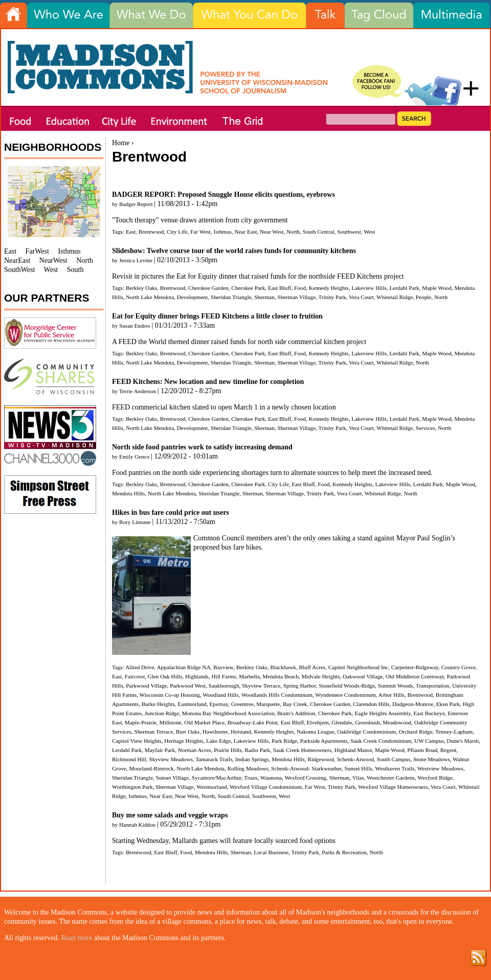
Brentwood (151, 232)
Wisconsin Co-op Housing (170, 695)
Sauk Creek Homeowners (302, 750)
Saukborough (224, 686)
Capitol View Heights (137, 741)
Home (121, 143)
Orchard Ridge (415, 732)
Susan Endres (135, 326)
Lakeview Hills (369, 288)
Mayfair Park (160, 750)
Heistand (241, 732)
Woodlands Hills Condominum (277, 695)
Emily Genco (134, 457)
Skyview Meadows (171, 759)
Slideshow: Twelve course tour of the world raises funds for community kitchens (234, 251)
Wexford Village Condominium (266, 787)
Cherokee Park (248, 288)
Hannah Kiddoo (137, 825)
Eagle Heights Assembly (383, 713)
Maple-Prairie (141, 722)
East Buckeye (429, 713)
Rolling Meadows (248, 768)
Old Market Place (204, 722)
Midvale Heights (320, 676)
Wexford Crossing (305, 778)
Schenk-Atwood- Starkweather (306, 768)
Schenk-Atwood (355, 759)
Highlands (197, 676)
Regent (449, 750)
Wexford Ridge (435, 778)
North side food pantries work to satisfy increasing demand (202, 447)
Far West (200, 232)
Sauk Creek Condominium (381, 741)
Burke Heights (158, 704)
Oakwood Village (363, 676)
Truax (251, 778)
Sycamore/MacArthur (217, 778)
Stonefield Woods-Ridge (347, 686)
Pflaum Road (422, 750)
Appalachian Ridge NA (183, 667)
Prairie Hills (228, 750)
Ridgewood (321, 759)
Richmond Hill (129, 759)
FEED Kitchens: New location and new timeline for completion (208, 382)
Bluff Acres (312, 667)
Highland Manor (353, 750)
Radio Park (257, 750)
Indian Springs (252, 759)
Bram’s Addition (296, 713)
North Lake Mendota (150, 297)
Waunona (271, 778)
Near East (246, 232)
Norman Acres (195, 750)
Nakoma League (316, 732)
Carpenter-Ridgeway (415, 667)
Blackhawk (283, 667)
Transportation (432, 686)
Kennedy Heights (329, 288)
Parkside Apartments (324, 741)
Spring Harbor (300, 686)
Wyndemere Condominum (345, 695)
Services (426, 428)
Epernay (219, 704)
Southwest (349, 232)
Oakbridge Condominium (366, 732)
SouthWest (19, 270)
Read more (76, 938)
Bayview (223, 667)
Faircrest (135, 676)
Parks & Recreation (344, 852)
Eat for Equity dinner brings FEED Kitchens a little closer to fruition (217, 316)
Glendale (342, 722)
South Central (319, 232)
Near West (272, 232)
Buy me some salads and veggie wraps (170, 815)
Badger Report (136, 204)
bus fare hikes (241, 547)
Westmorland (211, 787)
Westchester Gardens (391, 778)
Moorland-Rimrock (152, 768)
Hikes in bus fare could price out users (171, 512)
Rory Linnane (135, 522)
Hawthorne (215, 732)
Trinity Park (332, 297)
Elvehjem (318, 722)
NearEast (17, 260)
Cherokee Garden (208, 288)
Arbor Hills (392, 695)
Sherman (264, 297)
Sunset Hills (358, 768)
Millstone (171, 722)
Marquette (268, 704)
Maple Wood (437, 288)
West (369, 232)
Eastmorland (192, 704)
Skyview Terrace (261, 686)
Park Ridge (284, 741)
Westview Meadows (440, 768)
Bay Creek (295, 704)
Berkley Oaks (141, 288)
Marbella (249, 676)
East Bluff (280, 288)
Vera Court (361, 297)
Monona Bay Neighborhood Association (228, 713)
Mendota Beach (281, 676)
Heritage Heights (184, 741)
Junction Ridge (162, 713)
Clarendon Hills (371, 704)
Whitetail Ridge (395, 297)
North (293, 232)
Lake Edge (218, 741)
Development (192, 297)
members (260, 538)
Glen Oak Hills (165, 676)
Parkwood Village (146, 686)
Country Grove (459, 667)
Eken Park (448, 704)
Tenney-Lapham (454, 732)
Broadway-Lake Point (253, 722)
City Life (177, 232)
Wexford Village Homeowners (393, 787)
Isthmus (223, 232)
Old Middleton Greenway (415, 676)
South (75, 270)
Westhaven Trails (395, 768)
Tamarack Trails (214, 759)
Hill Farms (224, 676)
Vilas (358, 778)
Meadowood (397, 722)
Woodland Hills (220, 695)
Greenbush (367, 722)
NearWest (53, 260)
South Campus (394, 759)
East (131, 232)
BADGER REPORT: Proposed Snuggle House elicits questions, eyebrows (224, 195)
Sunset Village (172, 778)
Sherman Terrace (154, 732)
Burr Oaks (188, 732)
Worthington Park (132, 787)
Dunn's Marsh (463, 741)
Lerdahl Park (405, 288)
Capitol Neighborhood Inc (358, 667)
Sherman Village (297, 297)
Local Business (271, 852)
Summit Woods (396, 686)
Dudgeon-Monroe (413, 704)
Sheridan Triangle (231, 297)
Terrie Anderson (138, 391)
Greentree (242, 704)
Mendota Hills (128, 493)
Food (300, 288)
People (423, 297)
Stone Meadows (432, 759)
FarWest (37, 251)
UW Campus (429, 741)
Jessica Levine (136, 260)
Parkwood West (188, 686)
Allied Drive (140, 667)
